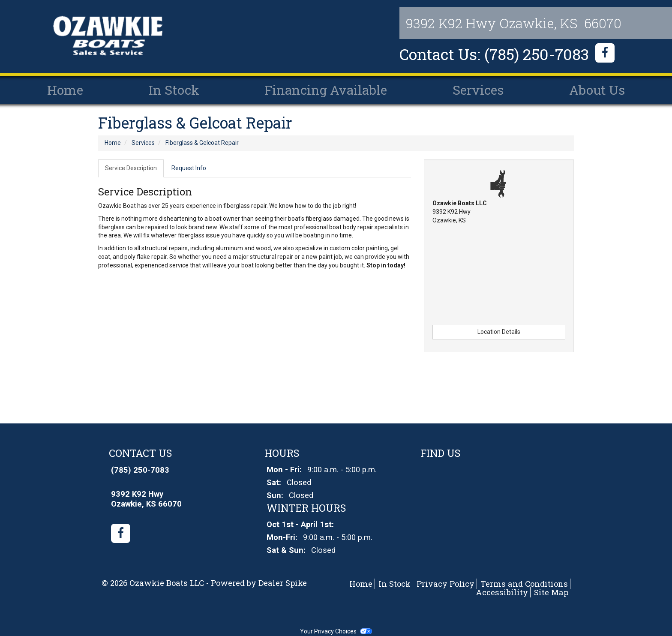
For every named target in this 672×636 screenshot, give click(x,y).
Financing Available (326, 90)
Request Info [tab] (189, 168)
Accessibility (502, 592)
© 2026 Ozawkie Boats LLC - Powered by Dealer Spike (204, 583)
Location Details (499, 332)
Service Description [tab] (131, 168)
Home (65, 90)
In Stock (174, 90)
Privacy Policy (445, 584)
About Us (597, 90)
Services (478, 90)
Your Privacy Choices (336, 631)
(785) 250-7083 (140, 470)
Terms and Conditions (524, 584)
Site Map (551, 592)
